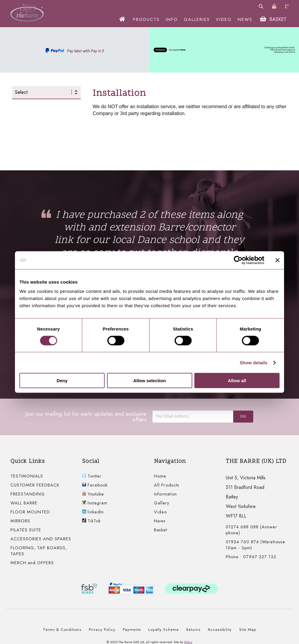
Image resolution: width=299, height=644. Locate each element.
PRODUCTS (147, 19)
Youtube (93, 494)
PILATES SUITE (26, 530)
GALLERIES (197, 19)
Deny (62, 381)
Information (165, 494)
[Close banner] (277, 260)
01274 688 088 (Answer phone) (251, 530)
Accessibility (220, 630)
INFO (172, 19)
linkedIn (93, 512)
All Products (167, 485)
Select (21, 92)
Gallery (162, 503)
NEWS (246, 19)
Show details (254, 362)
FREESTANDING (28, 494)
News (160, 521)
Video (160, 512)
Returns (193, 630)
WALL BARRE (24, 503)
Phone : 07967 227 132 (251, 557)
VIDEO (224, 19)
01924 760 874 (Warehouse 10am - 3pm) (255, 545)
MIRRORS (20, 521)
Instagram (95, 503)
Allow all (237, 381)
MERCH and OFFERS (32, 563)
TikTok (91, 521)
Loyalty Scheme (164, 630)
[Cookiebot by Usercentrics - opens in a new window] (238, 260)
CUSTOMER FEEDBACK (35, 485)
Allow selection (149, 381)
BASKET (274, 19)
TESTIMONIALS (27, 476)
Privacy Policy (102, 630)
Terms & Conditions (62, 630)
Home (160, 476)
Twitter (92, 476)
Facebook (95, 485)
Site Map (248, 630)
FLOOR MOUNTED (30, 512)
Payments (132, 630)
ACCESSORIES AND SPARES (41, 539)
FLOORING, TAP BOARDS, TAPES (39, 551)
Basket (161, 530)
